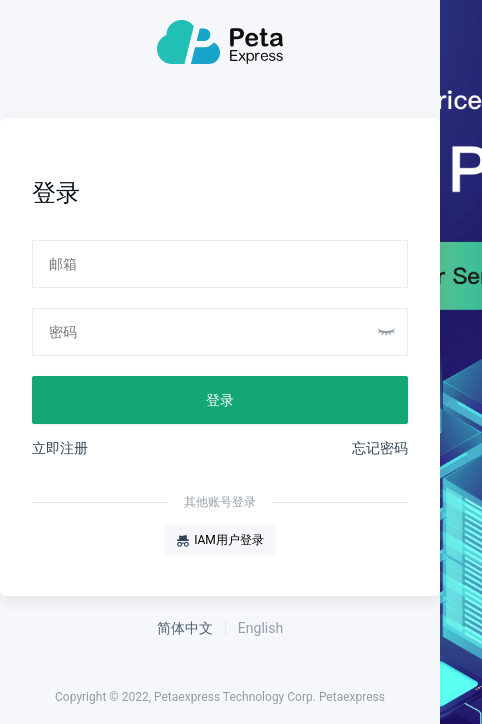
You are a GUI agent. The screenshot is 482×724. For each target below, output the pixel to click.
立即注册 (60, 448)
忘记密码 (380, 448)
